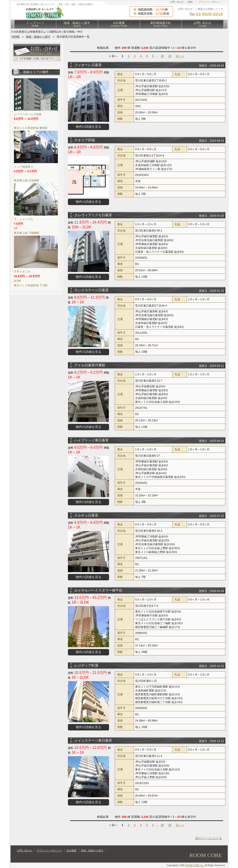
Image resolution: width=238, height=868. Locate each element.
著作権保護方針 (161, 24)
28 (162, 56)
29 (170, 56)
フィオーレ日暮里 (88, 65)
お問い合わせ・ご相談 (181, 2)
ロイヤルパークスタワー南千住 (98, 590)
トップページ (35, 24)
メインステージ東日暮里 (93, 740)
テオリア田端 (85, 140)
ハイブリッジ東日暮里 (91, 440)
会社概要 (119, 24)
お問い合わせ (203, 24)
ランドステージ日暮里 (91, 290)
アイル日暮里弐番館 (90, 365)
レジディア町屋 (86, 665)
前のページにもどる (209, 838)
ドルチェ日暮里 (86, 515)
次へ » (180, 56)
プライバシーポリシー (210, 2)
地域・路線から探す (77, 24)
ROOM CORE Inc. (195, 865)
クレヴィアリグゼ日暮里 (93, 215)
